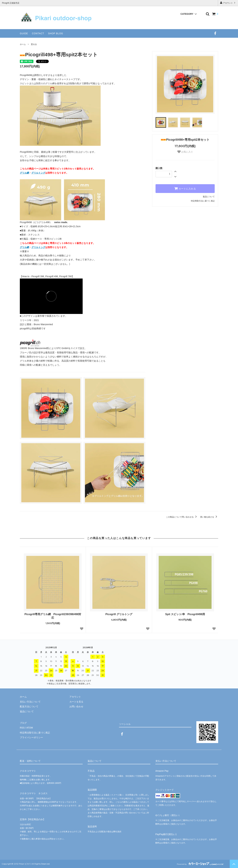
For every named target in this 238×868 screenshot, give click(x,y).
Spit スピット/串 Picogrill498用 (186, 614)
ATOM (30, 728)
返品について (209, 197)
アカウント (228, 3)
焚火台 (34, 44)
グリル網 (24, 173)
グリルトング (38, 173)
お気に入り (185, 152)
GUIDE (24, 33)
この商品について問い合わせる (182, 517)
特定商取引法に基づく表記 (203, 201)
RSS (22, 728)
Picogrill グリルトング (119, 614)
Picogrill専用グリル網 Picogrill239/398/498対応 (53, 616)
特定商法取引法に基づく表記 (35, 733)
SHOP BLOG (56, 33)
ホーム (23, 44)
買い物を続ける (209, 517)
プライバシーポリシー (31, 737)
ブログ (23, 723)
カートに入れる (185, 188)
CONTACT (38, 33)
